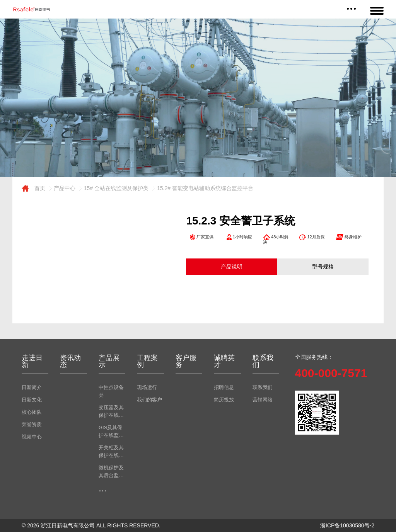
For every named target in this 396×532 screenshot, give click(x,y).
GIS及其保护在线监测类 (111, 432)
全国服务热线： (314, 357)
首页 (33, 188)
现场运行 (147, 387)
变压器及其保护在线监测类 (111, 412)
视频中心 (32, 437)
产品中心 (61, 188)
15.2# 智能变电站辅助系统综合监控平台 (202, 188)
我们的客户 (149, 400)
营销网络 (263, 400)
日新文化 (32, 400)
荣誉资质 (32, 424)
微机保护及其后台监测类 (111, 472)
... (103, 488)
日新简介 (32, 387)
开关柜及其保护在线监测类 (111, 452)
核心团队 (32, 412)
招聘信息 (224, 387)
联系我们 (263, 387)
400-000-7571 (331, 373)
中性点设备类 (111, 391)
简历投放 (224, 400)
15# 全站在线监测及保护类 (113, 188)
